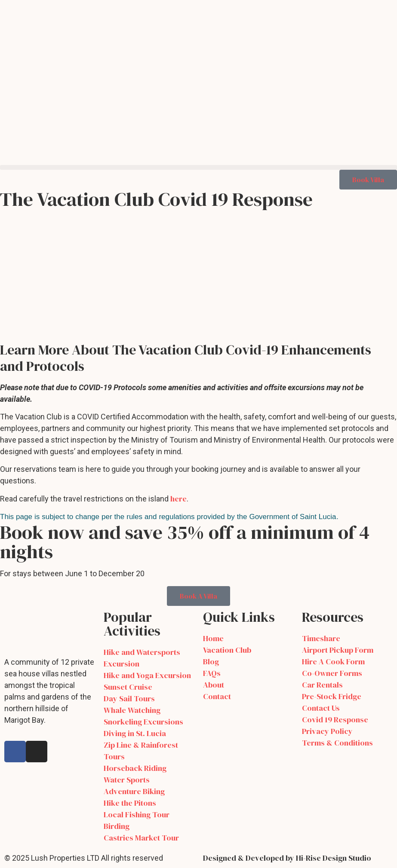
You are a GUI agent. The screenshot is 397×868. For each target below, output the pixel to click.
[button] (198, 167)
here (178, 499)
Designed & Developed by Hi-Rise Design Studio (287, 858)
